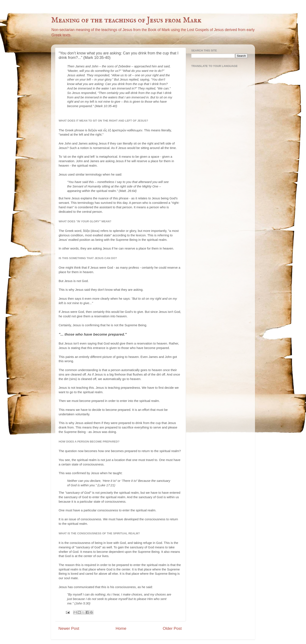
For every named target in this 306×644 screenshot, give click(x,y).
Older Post (172, 628)
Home (121, 628)
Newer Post (69, 628)
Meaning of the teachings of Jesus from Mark (126, 20)
